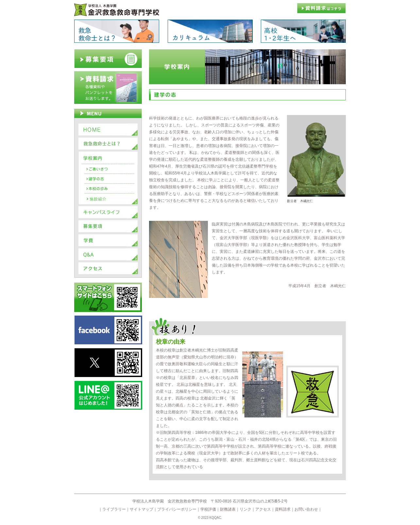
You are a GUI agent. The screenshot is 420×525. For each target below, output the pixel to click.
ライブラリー (114, 509)
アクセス (263, 509)
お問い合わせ (306, 509)
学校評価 (208, 509)
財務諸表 (228, 509)
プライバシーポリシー (177, 509)
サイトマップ (142, 509)
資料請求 (283, 509)
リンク (245, 509)
